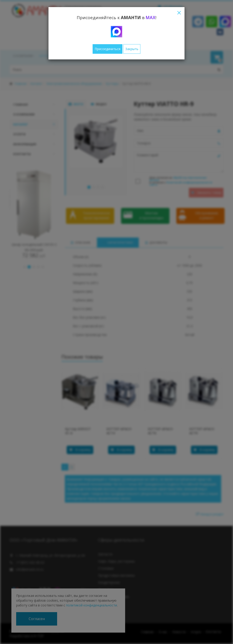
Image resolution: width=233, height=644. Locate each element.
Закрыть (132, 49)
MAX (151, 18)
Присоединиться (108, 49)
